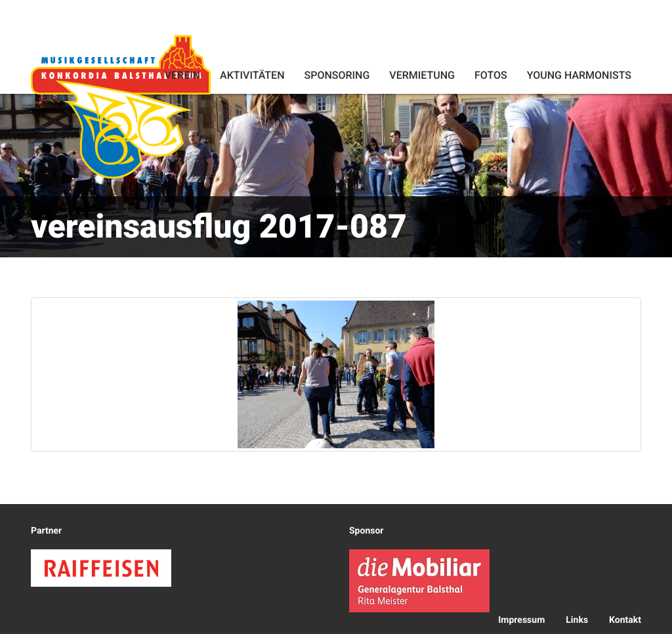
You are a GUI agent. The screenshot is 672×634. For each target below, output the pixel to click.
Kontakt (625, 620)
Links (577, 620)
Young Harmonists (579, 75)
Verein (182, 75)
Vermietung (422, 75)
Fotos (491, 75)
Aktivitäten (252, 75)
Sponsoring (337, 75)
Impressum (521, 620)
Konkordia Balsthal (121, 106)
